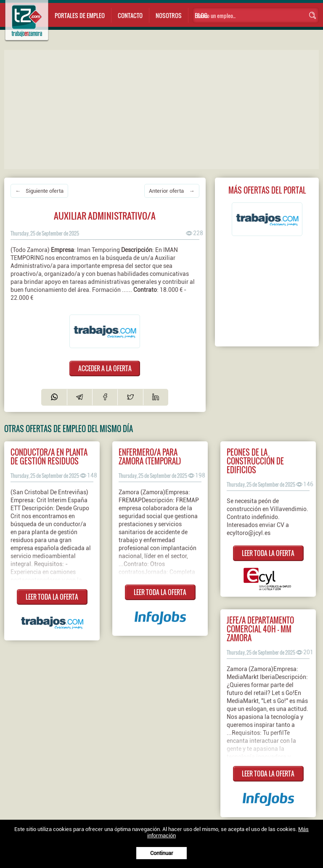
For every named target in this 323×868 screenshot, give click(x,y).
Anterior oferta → (172, 191)
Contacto (130, 15)
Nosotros (169, 15)
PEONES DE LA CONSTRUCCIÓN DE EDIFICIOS (255, 461)
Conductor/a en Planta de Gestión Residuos (49, 456)
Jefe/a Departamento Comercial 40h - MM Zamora (260, 629)
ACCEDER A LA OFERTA (105, 368)
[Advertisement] (164, 109)
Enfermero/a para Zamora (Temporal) (150, 456)
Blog (201, 15)
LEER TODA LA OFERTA (52, 597)
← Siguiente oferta (39, 191)
